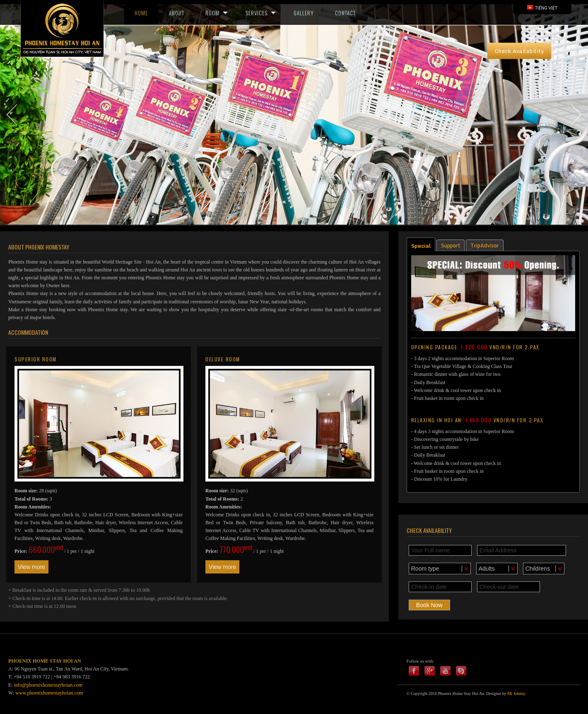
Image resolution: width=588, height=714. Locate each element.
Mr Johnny (516, 693)
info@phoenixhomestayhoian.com (48, 685)
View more (31, 567)
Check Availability (519, 51)
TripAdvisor (485, 245)
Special (421, 246)
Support (451, 245)
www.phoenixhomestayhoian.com (49, 693)
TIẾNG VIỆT (542, 8)
